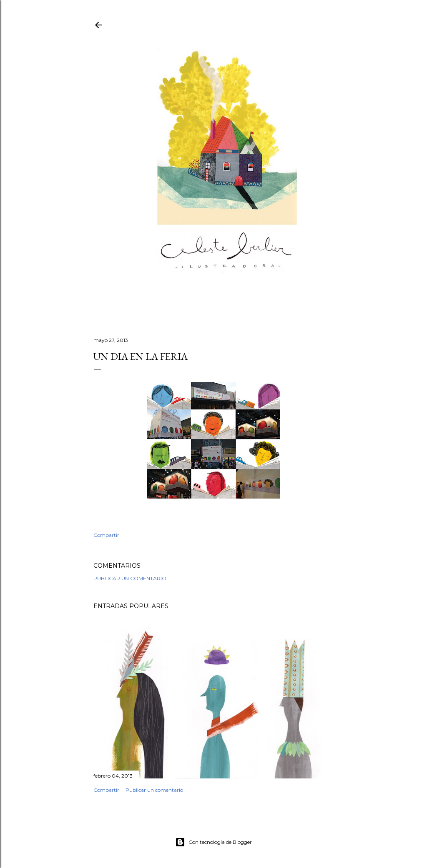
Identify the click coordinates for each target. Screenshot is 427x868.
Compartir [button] (106, 535)
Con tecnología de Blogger (213, 842)
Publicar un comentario (130, 578)
